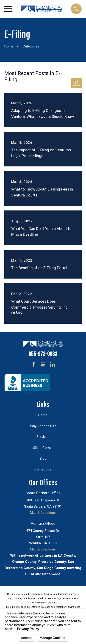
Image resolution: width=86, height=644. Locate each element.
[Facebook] (34, 364)
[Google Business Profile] (43, 364)
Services (43, 437)
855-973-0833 (43, 354)
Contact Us (43, 469)
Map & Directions (43, 513)
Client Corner (43, 448)
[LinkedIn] (52, 364)
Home (43, 415)
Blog (43, 459)
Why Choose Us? (43, 426)
